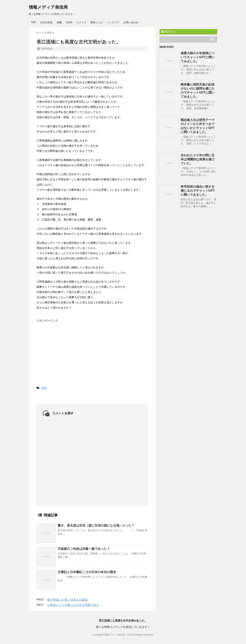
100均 (69, 22)
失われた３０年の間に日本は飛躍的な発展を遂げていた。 (198, 159)
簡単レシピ (97, 22)
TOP (34, 22)
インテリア (113, 22)
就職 (59, 22)
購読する (168, 32)
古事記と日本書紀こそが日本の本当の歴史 (87, 572)
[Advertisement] (65, 351)
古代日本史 (46, 22)
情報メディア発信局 (48, 7)
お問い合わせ (131, 22)
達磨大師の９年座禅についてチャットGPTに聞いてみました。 (198, 57)
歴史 (44, 388)
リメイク (81, 22)
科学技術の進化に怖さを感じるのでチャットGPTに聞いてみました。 (198, 191)
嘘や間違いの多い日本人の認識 (67, 600)
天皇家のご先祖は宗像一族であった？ (84, 549)
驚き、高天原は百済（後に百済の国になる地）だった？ (96, 525)
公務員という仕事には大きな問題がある (73, 605)
